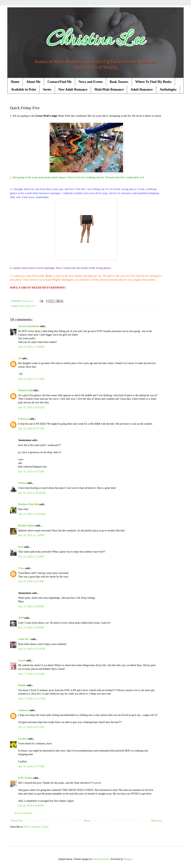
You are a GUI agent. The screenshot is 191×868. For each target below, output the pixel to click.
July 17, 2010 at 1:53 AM (31, 674)
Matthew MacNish (28, 504)
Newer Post (17, 821)
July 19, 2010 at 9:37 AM (31, 766)
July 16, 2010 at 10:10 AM (32, 493)
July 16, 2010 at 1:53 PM (31, 557)
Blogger (128, 859)
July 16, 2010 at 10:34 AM (32, 514)
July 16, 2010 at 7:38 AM (31, 347)
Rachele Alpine (26, 526)
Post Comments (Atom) (36, 827)
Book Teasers (119, 82)
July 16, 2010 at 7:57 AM (31, 379)
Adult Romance (142, 89)
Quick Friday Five (27, 306)
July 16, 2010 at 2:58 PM (31, 606)
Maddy (22, 685)
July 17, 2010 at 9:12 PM (31, 727)
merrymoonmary (101, 859)
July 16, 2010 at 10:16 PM (32, 649)
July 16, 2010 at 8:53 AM (31, 407)
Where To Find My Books (154, 82)
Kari (21, 547)
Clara (21, 568)
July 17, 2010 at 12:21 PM (32, 699)
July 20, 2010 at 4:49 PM (31, 806)
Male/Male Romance (109, 89)
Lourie (22, 660)
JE (20, 358)
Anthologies (168, 89)
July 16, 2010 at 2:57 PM (31, 581)
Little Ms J (24, 639)
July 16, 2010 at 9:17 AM (31, 429)
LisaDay (23, 739)
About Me (33, 82)
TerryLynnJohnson (29, 326)
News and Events (91, 82)
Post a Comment (23, 813)
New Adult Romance (73, 89)
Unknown (24, 419)
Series (47, 89)
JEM (21, 618)
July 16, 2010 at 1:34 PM (31, 535)
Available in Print (24, 89)
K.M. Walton (25, 778)
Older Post (156, 821)
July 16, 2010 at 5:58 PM (31, 628)
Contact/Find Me (59, 82)
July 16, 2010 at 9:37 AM (31, 472)
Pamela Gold (25, 390)
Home (15, 82)
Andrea (22, 483)
